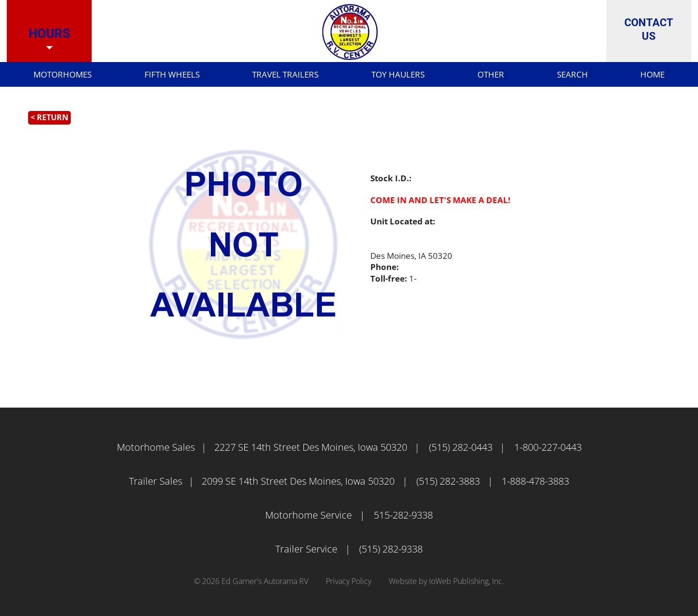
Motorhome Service (309, 515)
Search (562, 75)
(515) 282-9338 (391, 549)
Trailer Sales (156, 481)
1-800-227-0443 (548, 447)
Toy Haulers (389, 75)
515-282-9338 (403, 515)
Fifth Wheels (163, 75)
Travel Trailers (277, 75)
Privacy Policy (349, 581)
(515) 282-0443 (461, 447)
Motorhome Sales (156, 447)
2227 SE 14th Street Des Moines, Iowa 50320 (311, 447)
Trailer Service (306, 549)
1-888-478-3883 (535, 481)
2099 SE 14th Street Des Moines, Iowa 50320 (298, 481)
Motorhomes (54, 75)
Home (642, 75)
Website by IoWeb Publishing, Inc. (446, 581)
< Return (49, 117)
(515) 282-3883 (448, 481)
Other (480, 75)
